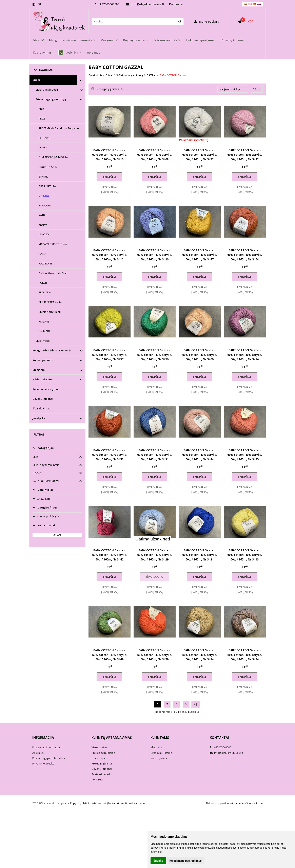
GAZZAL (44, 196)
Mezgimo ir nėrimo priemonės (52, 350)
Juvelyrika (39, 418)
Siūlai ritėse (43, 341)
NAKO (42, 254)
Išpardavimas (42, 52)
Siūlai (36, 80)
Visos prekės (99, 747)
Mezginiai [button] (107, 40)
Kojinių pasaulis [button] (134, 40)
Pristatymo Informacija (46, 747)
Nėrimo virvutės (43, 379)
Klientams (160, 738)
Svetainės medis (102, 774)
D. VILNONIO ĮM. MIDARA (53, 157)
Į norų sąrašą (109, 192)
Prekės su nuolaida (103, 753)
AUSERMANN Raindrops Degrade (59, 128)
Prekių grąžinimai (102, 763)
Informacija (43, 738)
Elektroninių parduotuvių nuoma (224, 803)
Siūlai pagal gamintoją (51, 99)
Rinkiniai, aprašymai (200, 40)
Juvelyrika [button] (68, 52)
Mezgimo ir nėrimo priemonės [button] (70, 40)
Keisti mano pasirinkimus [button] (186, 861)
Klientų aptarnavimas (112, 738)
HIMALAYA (45, 205)
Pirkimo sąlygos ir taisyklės (49, 758)
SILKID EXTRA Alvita (50, 302)
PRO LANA (45, 292)
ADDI (42, 109)
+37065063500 (107, 4)
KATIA (42, 215)
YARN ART (44, 331)
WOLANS (44, 321)
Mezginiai (39, 370)
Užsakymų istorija (161, 753)
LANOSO (44, 234)
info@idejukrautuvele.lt (145, 4)
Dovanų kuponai (233, 40)
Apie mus (94, 52)
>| (196, 704)
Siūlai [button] (36, 40)
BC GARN (44, 138)
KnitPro (43, 225)
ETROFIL (43, 177)
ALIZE (42, 118)
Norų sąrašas (159, 758)
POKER (43, 283)
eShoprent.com (254, 803)
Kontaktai (176, 4)
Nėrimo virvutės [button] (166, 40)
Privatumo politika (43, 763)
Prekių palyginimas (107, 89)
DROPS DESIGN (48, 167)
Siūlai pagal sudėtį (47, 90)
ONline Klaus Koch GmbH (54, 273)
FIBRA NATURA (47, 186)
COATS (43, 147)
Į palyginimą (109, 187)
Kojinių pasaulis (43, 360)
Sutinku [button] (158, 861)
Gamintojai (98, 758)
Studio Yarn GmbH (50, 312)
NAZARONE (45, 263)
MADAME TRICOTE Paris (53, 244)
